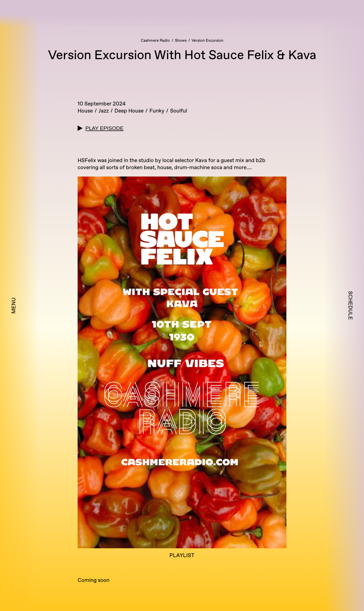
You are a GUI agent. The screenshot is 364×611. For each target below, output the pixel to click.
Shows (181, 41)
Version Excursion (208, 41)
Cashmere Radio (155, 41)
